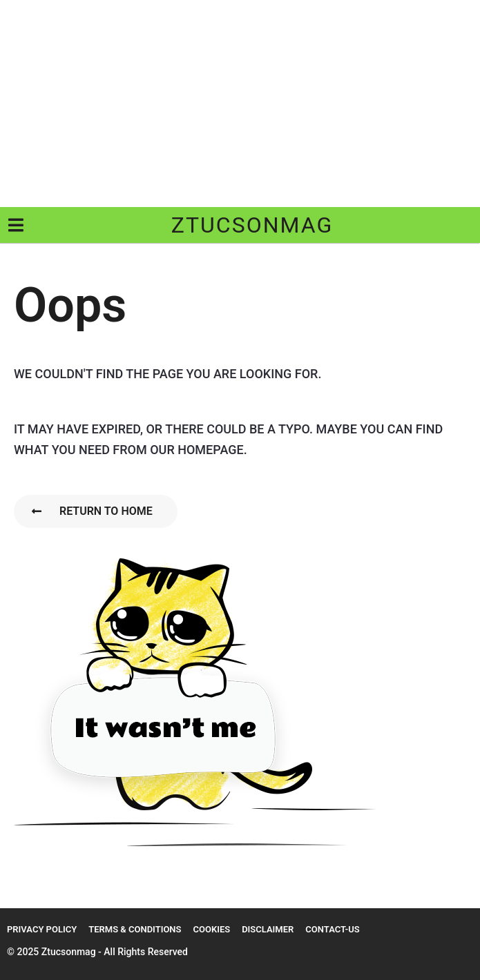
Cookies (211, 929)
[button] (16, 225)
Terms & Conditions (135, 929)
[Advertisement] (240, 104)
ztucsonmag (252, 225)
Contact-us (332, 929)
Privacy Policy (42, 929)
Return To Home (92, 511)
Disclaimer (268, 929)
